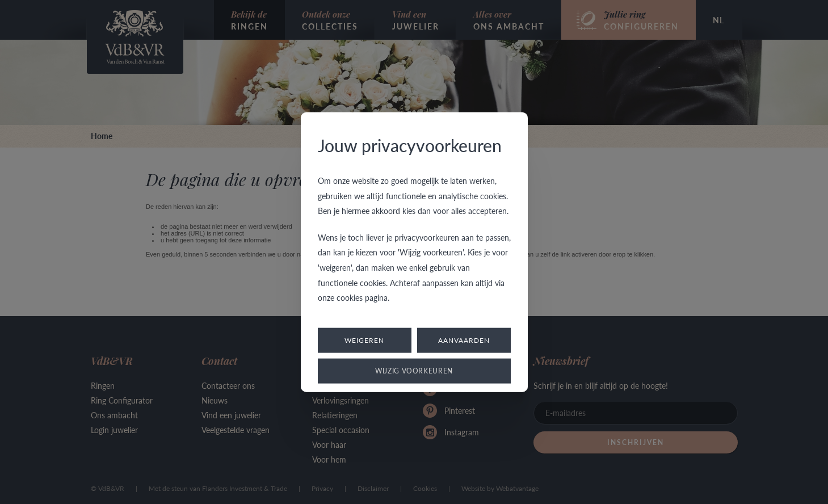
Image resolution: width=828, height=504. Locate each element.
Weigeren (364, 340)
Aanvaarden (464, 340)
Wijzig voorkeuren (414, 370)
